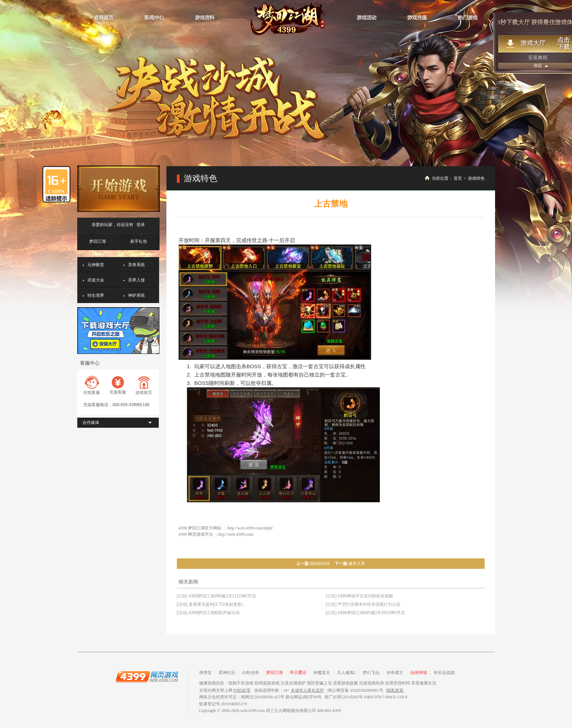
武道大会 (96, 280)
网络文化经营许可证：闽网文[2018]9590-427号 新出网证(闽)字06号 (261, 697)
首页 (458, 178)
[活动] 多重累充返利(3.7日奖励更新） (211, 604)
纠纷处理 (242, 690)
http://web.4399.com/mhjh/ (250, 528)
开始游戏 (119, 189)
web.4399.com (253, 711)
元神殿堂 (96, 265)
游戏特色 (476, 178)
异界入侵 (136, 280)
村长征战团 (444, 673)
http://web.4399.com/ (236, 534)
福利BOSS (320, 564)
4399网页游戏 (147, 676)
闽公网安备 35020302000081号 (356, 690)
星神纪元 (227, 673)
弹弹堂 (205, 673)
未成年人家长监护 (307, 690)
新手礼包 (139, 241)
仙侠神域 (418, 673)
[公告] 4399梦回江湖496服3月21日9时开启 (216, 596)
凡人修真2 (346, 673)
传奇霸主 (395, 673)
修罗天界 (357, 564)
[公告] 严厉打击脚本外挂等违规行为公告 (363, 604)
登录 (141, 225)
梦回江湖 (286, 18)
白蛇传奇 (251, 673)
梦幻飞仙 (371, 673)
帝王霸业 (298, 673)
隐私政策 (395, 690)
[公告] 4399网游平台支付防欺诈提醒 (359, 596)
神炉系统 (136, 295)
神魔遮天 (322, 673)
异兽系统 (136, 265)
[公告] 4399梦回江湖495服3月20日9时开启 (365, 613)
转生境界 (96, 295)
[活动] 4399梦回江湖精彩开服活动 (208, 613)
